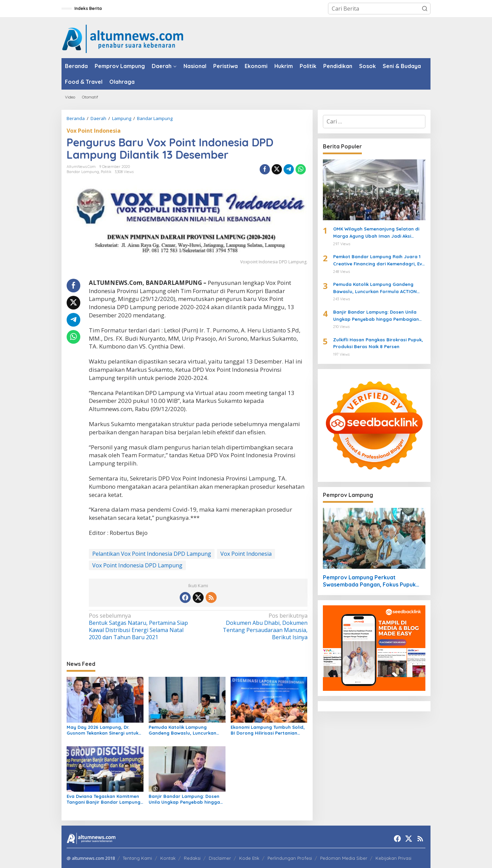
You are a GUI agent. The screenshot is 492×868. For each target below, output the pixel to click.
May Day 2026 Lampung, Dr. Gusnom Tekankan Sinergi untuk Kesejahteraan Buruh (102, 730)
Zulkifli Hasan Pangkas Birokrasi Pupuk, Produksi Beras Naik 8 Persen (378, 343)
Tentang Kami (137, 858)
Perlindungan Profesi (290, 858)
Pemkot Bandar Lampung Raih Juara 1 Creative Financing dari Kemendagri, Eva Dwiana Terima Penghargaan (379, 261)
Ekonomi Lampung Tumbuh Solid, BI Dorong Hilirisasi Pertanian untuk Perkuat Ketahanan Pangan (268, 730)
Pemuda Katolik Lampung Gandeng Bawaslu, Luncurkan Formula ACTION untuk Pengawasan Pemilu (182, 730)
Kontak (168, 858)
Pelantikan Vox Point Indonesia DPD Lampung (152, 554)
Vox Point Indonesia (94, 131)
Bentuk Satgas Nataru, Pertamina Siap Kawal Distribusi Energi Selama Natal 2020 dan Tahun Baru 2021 (141, 626)
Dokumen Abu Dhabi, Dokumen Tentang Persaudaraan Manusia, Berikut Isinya (255, 626)
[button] (425, 9)
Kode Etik (249, 858)
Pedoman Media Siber (344, 858)
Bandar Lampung (83, 172)
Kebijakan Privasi (393, 858)
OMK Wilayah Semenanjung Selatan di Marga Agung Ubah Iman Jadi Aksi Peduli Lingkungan (376, 233)
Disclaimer (220, 858)
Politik (106, 172)
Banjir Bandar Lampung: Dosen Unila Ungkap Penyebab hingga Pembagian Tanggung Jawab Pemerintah (184, 799)
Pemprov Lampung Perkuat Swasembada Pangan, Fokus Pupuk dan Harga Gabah (369, 581)
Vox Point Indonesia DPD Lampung (137, 565)
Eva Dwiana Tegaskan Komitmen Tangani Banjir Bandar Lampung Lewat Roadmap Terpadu (104, 799)
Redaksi (192, 858)
